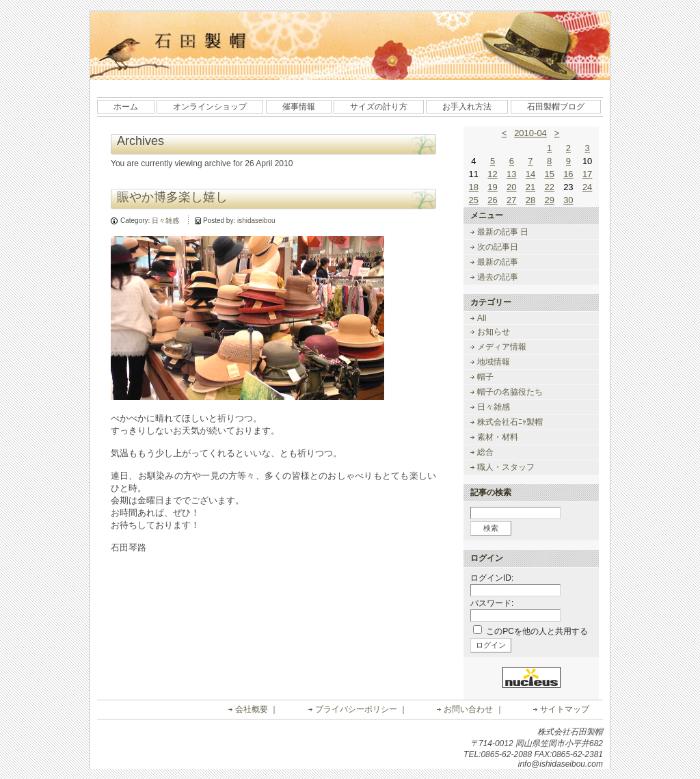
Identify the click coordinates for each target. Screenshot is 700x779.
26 (492, 200)
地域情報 (494, 362)
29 (549, 200)
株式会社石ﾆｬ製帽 (510, 422)
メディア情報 (502, 347)
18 (474, 187)
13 (511, 174)
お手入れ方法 (467, 107)
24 (587, 187)
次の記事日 (498, 247)
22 (549, 187)
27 (511, 200)
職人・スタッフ (506, 467)
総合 (485, 452)
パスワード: (492, 603)
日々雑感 (165, 221)
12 (492, 174)
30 (568, 200)
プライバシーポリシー (356, 709)
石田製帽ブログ (556, 107)
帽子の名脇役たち (510, 392)
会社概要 (252, 709)
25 (474, 200)
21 (530, 187)
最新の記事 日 (503, 232)
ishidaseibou (256, 221)
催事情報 (299, 107)
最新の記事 (498, 262)
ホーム (126, 107)
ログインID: (492, 578)
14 (530, 174)
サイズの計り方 (379, 107)
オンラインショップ (210, 107)
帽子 (485, 377)
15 (549, 174)
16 (568, 174)
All (482, 318)
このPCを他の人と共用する (537, 631)
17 (587, 174)
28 (530, 200)
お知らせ (494, 332)
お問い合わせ (468, 709)
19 (492, 187)
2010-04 (530, 133)
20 (511, 187)
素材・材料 (498, 437)
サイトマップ (565, 709)
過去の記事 (498, 277)
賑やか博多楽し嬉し (172, 197)
